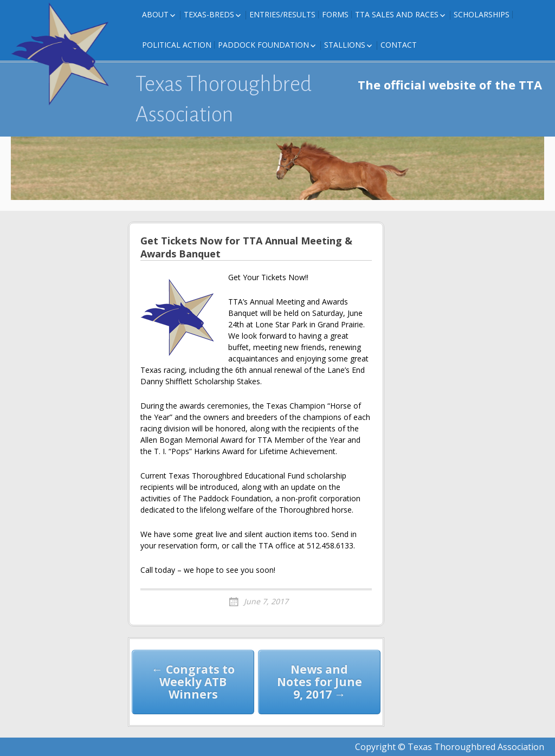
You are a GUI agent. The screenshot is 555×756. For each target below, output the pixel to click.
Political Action (177, 45)
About (155, 14)
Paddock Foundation (263, 45)
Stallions (345, 45)
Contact (399, 45)
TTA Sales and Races (397, 14)
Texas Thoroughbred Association (224, 99)
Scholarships (482, 14)
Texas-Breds (209, 14)
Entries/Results (282, 14)
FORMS (335, 14)
